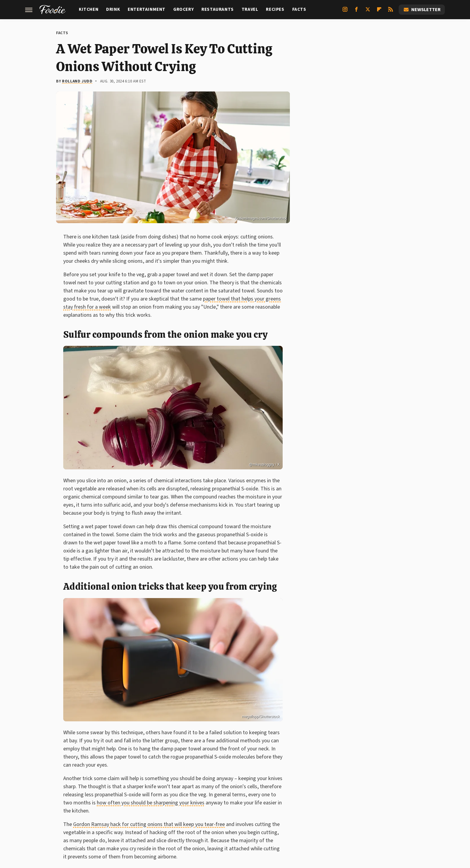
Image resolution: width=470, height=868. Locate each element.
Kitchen (89, 9)
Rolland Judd (77, 81)
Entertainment (147, 9)
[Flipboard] (379, 12)
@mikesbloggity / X (264, 465)
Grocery (183, 9)
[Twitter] (368, 12)
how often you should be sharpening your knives (151, 803)
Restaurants (218, 9)
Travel (250, 9)
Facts (299, 9)
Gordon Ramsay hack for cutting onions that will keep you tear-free (149, 824)
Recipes (275, 9)
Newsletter (422, 10)
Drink (113, 9)
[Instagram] (345, 12)
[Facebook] (356, 12)
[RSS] (391, 12)
